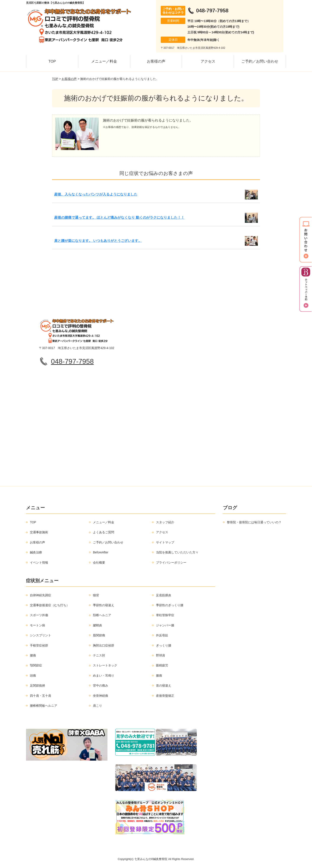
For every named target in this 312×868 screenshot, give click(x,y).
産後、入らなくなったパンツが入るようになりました (96, 194)
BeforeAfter (101, 552)
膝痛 (159, 676)
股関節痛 (99, 635)
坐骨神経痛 (101, 696)
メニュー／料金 (104, 61)
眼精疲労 (162, 665)
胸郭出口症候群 (104, 645)
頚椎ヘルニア (102, 615)
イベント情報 (39, 563)
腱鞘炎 (97, 625)
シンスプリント (41, 635)
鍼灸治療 (36, 552)
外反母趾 (162, 635)
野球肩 (161, 655)
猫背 (96, 595)
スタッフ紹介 (165, 522)
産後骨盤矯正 (165, 696)
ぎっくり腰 (164, 645)
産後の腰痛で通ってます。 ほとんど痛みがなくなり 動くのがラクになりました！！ (119, 217)
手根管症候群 (39, 645)
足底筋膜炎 (164, 595)
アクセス (208, 61)
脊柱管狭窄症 (165, 615)
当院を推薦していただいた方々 (177, 552)
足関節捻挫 (37, 685)
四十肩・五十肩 (41, 696)
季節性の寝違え (104, 605)
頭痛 (33, 676)
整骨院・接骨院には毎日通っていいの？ (254, 522)
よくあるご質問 (104, 532)
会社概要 (99, 563)
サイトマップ (165, 542)
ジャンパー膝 (165, 625)
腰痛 (33, 655)
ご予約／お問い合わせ (260, 61)
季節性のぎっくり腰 (170, 605)
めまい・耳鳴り (104, 676)
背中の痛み (101, 685)
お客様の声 (156, 61)
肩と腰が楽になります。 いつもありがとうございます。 (98, 241)
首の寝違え (164, 685)
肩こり (97, 706)
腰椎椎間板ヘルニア (44, 706)
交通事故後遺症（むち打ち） (50, 605)
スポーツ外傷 (39, 615)
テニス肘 (99, 655)
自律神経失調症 (41, 595)
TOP (52, 61)
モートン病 (37, 625)
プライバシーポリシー (171, 563)
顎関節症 (36, 665)
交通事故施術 (39, 532)
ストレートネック (105, 665)
